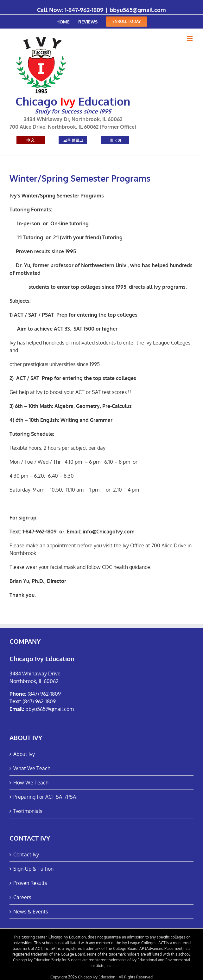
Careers (22, 897)
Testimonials (28, 811)
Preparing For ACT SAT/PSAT (46, 797)
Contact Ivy (26, 854)
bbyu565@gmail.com (138, 10)
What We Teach (32, 768)
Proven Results (30, 883)
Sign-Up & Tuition (33, 869)
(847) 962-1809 (44, 694)
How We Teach (31, 783)
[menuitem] (63, 22)
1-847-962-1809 (84, 10)
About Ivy (24, 754)
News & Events (31, 912)
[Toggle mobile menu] (190, 39)
